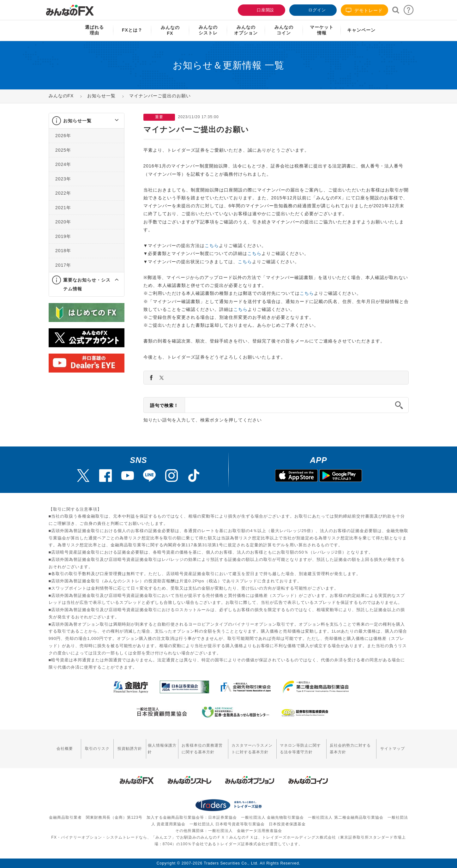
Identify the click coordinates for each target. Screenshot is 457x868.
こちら (212, 246)
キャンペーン (361, 30)
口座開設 (261, 9)
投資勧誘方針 (129, 749)
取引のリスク (97, 749)
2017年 (63, 265)
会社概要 (65, 749)
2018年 (63, 251)
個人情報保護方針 (162, 749)
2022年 (63, 193)
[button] (111, 121)
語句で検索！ (164, 405)
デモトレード (364, 10)
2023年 (63, 179)
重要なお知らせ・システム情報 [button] (87, 284)
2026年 (63, 136)
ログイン (312, 9)
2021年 (63, 208)
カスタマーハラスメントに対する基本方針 (252, 749)
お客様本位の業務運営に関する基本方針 (201, 749)
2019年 (63, 236)
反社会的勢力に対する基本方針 (350, 749)
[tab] (87, 121)
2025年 (63, 150)
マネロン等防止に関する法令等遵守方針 (300, 749)
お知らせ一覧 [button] (77, 121)
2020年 (63, 222)
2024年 (63, 164)
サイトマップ (393, 749)
